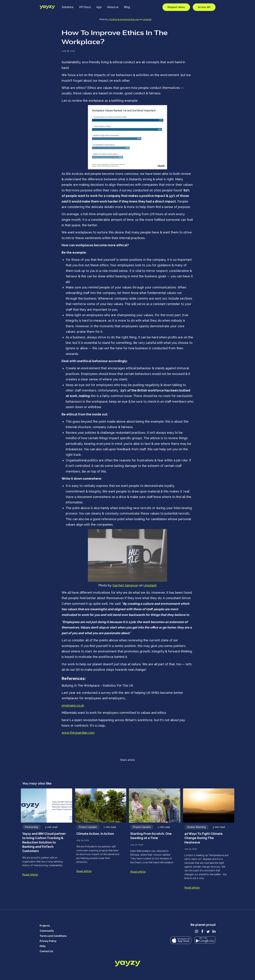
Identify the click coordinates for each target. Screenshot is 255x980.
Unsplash (147, 19)
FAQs (43, 946)
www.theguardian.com (78, 733)
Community (47, 931)
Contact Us (46, 951)
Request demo (176, 7)
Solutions (68, 7)
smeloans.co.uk (73, 705)
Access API (204, 7)
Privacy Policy (48, 941)
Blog (127, 7)
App (99, 7)
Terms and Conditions (53, 936)
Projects (45, 926)
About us (113, 7)
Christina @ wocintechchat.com (124, 19)
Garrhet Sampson (125, 585)
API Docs (85, 7)
